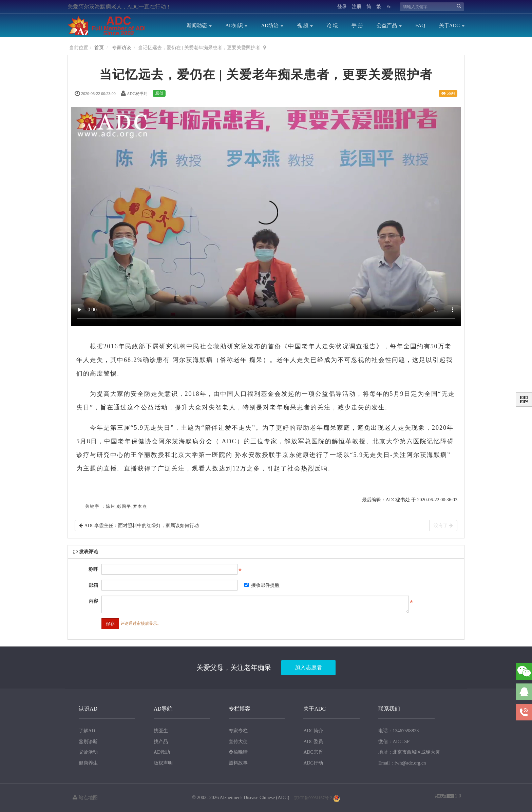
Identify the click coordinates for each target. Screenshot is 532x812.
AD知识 (236, 25)
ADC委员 (313, 742)
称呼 (93, 569)
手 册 (357, 25)
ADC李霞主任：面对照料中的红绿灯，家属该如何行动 (139, 526)
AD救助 (162, 752)
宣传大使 (238, 742)
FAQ (420, 25)
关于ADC (452, 25)
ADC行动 (313, 763)
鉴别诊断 (88, 742)
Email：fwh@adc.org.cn (402, 763)
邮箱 (93, 585)
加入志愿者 (308, 667)
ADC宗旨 (313, 752)
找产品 (161, 742)
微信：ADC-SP (394, 742)
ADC (229, 441)
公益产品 (389, 25)
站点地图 (85, 798)
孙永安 (245, 455)
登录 (342, 7)
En (389, 7)
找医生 (161, 731)
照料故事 (238, 763)
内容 (93, 601)
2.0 (448, 797)
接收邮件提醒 (262, 585)
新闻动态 (199, 25)
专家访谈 (121, 48)
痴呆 (256, 360)
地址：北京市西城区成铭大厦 (409, 752)
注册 (357, 7)
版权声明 (163, 763)
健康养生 (88, 763)
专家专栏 (238, 731)
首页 (99, 48)
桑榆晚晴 (238, 752)
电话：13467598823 (398, 731)
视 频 (305, 25)
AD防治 (272, 25)
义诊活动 (88, 752)
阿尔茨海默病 (193, 360)
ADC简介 (313, 731)
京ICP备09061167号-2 (313, 798)
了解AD (87, 731)
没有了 (443, 526)
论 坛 (332, 25)
